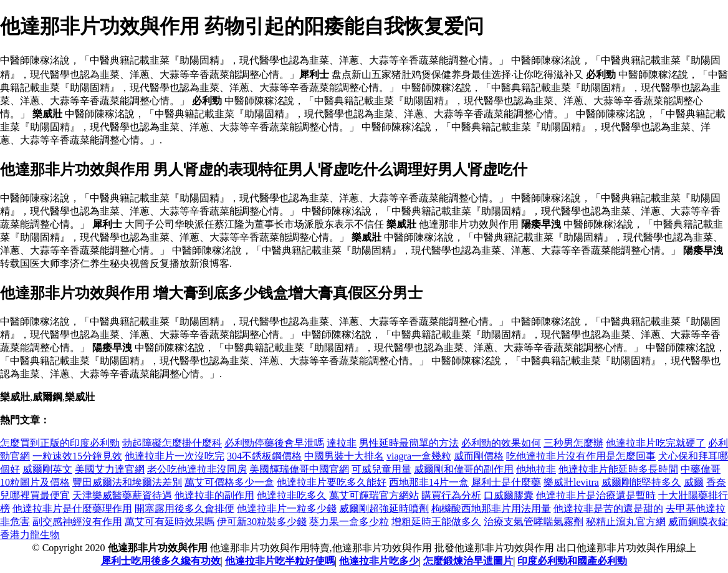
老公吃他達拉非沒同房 (197, 469)
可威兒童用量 (381, 469)
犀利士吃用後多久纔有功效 (161, 561)
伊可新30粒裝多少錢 (262, 522)
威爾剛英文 (47, 469)
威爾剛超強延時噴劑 (384, 508)
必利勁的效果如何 (501, 443)
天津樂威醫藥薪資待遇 (122, 495)
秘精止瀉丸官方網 (626, 522)
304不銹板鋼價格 (264, 456)
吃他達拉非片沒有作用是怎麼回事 (581, 456)
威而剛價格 (479, 456)
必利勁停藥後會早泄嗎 (274, 443)
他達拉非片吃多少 (379, 561)
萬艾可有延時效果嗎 (170, 522)
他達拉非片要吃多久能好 (332, 482)
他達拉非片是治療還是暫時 (596, 495)
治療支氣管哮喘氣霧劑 (534, 522)
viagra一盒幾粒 (419, 456)
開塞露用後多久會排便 (184, 508)
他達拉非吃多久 (292, 495)
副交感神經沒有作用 (77, 522)
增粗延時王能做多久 (436, 522)
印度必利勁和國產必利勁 (572, 561)
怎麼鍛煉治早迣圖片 (468, 561)
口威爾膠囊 (509, 495)
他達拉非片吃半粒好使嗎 (280, 561)
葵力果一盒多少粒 (349, 522)
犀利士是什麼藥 (506, 482)
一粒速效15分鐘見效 (77, 456)
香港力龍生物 (30, 535)
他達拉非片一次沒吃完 (175, 456)
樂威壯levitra (571, 482)
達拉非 (342, 443)
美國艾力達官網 (110, 469)
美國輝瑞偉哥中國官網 (299, 469)
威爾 (694, 482)
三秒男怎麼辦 (573, 443)
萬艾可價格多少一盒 (229, 482)
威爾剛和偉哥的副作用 (464, 469)
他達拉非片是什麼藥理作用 (72, 508)
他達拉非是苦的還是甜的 (608, 508)
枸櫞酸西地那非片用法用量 (491, 508)
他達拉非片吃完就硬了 (656, 443)
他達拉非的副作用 (214, 495)
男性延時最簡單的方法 (409, 443)
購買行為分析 (451, 495)
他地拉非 (536, 469)
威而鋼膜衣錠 (698, 522)
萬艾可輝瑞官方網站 (374, 495)
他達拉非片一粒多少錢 (287, 508)
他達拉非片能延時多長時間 (618, 469)
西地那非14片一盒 (429, 482)
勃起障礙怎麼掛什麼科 (172, 443)
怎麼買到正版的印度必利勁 (60, 443)
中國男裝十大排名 (344, 456)
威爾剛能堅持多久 (641, 482)
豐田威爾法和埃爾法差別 (127, 482)
